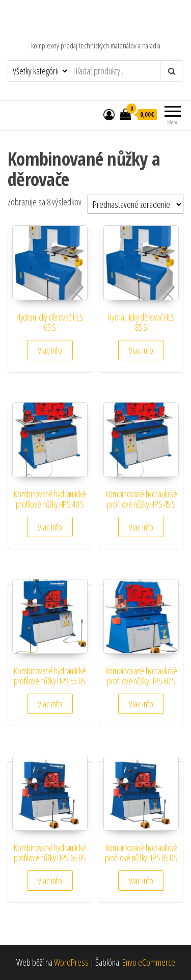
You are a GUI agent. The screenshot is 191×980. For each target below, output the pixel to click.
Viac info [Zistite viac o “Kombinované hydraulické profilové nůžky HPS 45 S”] (141, 527)
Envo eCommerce (149, 962)
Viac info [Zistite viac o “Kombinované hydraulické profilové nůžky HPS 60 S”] (141, 704)
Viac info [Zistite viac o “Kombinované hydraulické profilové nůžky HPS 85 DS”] (141, 881)
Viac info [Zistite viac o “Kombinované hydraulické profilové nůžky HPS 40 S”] (50, 527)
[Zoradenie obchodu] (135, 204)
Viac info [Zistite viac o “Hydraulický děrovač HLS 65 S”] (50, 350)
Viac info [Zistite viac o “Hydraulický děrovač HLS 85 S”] (141, 350)
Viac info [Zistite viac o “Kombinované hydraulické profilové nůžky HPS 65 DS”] (50, 881)
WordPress (71, 962)
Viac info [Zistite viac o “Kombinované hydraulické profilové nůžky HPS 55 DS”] (50, 704)
